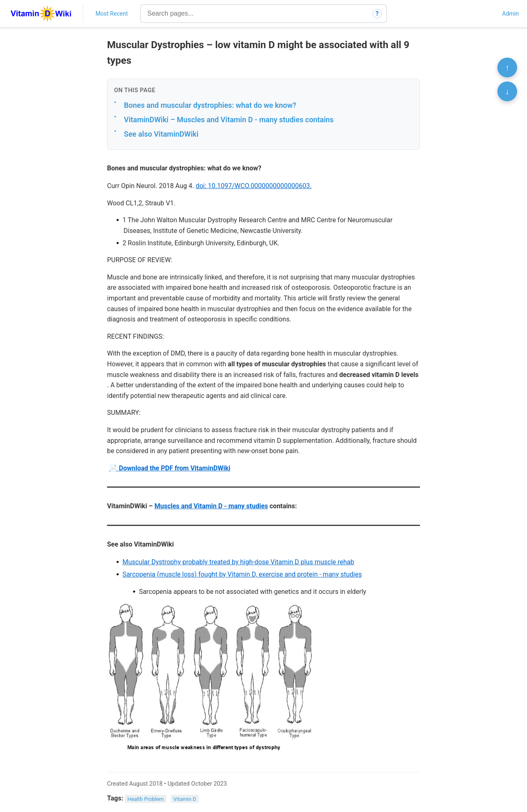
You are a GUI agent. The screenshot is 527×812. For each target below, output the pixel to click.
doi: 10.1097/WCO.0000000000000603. (254, 186)
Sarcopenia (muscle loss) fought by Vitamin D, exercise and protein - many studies (242, 574)
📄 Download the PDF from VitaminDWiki (170, 468)
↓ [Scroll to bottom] (507, 91)
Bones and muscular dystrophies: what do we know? (210, 105)
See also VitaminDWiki (161, 134)
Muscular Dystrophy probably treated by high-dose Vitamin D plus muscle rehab (238, 562)
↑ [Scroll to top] (507, 67)
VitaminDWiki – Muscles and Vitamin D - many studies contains (229, 120)
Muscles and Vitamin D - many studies (211, 506)
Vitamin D (185, 799)
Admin (511, 14)
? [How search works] (377, 14)
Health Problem (146, 799)
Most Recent (112, 14)
